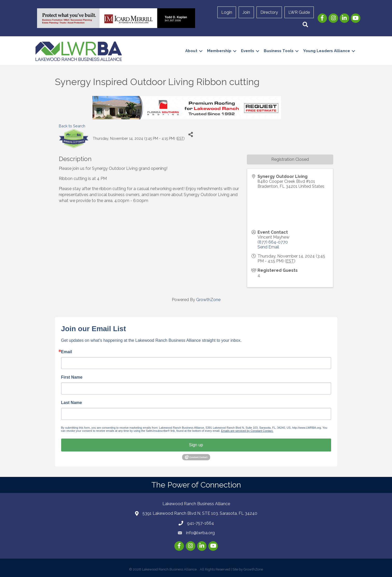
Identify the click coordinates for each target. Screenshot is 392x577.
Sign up (196, 445)
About (191, 51)
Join (246, 12)
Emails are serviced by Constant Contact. (247, 431)
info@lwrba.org (200, 533)
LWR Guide (299, 12)
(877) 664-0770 (273, 242)
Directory (269, 12)
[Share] (191, 135)
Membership (219, 51)
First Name (72, 377)
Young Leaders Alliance (327, 51)
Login (227, 12)
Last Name (72, 403)
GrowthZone (208, 300)
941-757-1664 (201, 523)
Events (248, 51)
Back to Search (72, 126)
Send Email (268, 247)
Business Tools (279, 51)
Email (67, 352)
